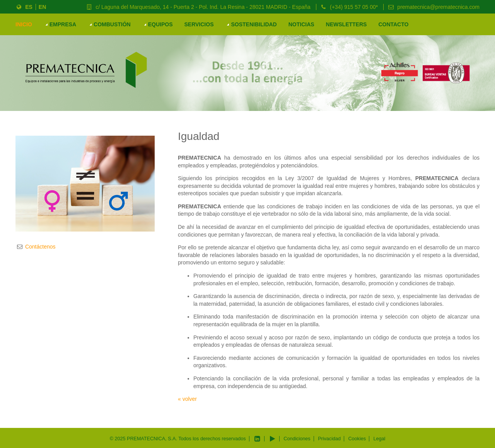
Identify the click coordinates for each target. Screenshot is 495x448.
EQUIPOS (160, 24)
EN (42, 7)
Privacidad (329, 439)
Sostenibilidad (254, 24)
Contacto (393, 24)
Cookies (357, 439)
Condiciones (297, 439)
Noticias (301, 24)
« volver (187, 399)
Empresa (63, 24)
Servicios (199, 24)
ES (27, 7)
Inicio (24, 24)
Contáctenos (40, 247)
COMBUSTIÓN (112, 24)
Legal (379, 439)
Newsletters (346, 24)
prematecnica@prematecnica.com (437, 7)
